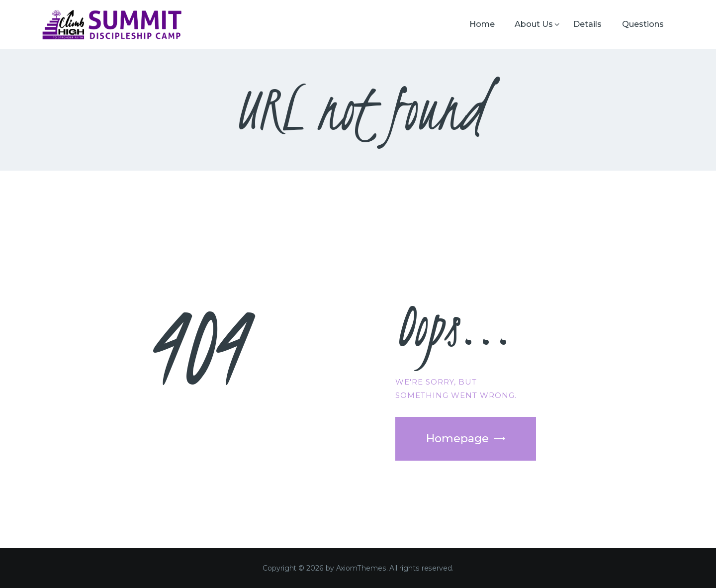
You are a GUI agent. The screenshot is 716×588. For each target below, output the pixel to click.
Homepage (457, 439)
